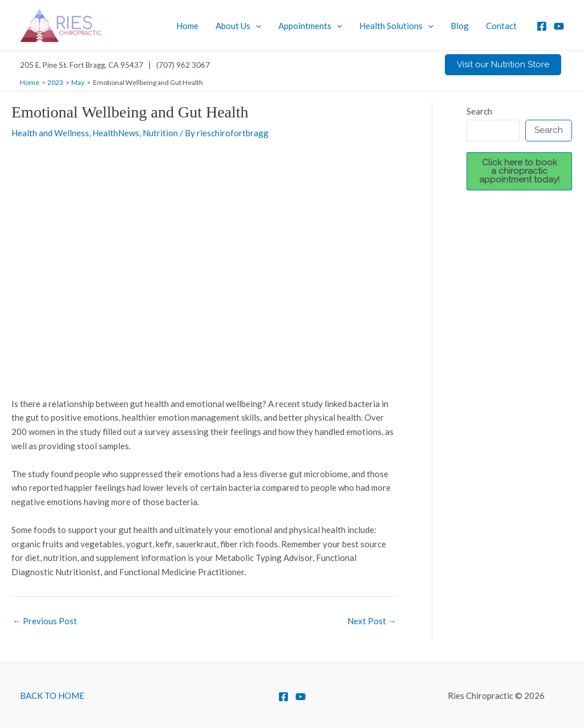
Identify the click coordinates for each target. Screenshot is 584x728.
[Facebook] (542, 26)
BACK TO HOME (52, 696)
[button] (503, 65)
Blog (460, 26)
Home (187, 26)
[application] (256, 26)
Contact (501, 26)
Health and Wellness (50, 133)
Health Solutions (396, 26)
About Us (238, 26)
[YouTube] (559, 26)
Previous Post (45, 621)
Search (479, 111)
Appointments (310, 26)
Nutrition (160, 133)
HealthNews (116, 133)
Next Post (372, 621)
